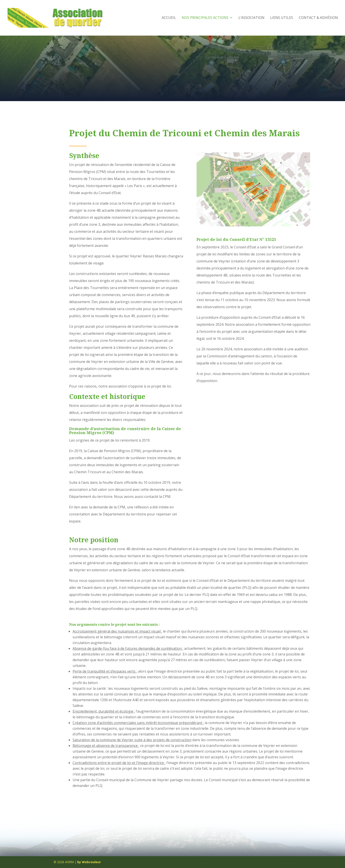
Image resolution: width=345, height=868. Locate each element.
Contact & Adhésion (318, 18)
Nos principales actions (205, 18)
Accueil (169, 18)
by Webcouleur (89, 862)
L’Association (251, 18)
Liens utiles (282, 18)
